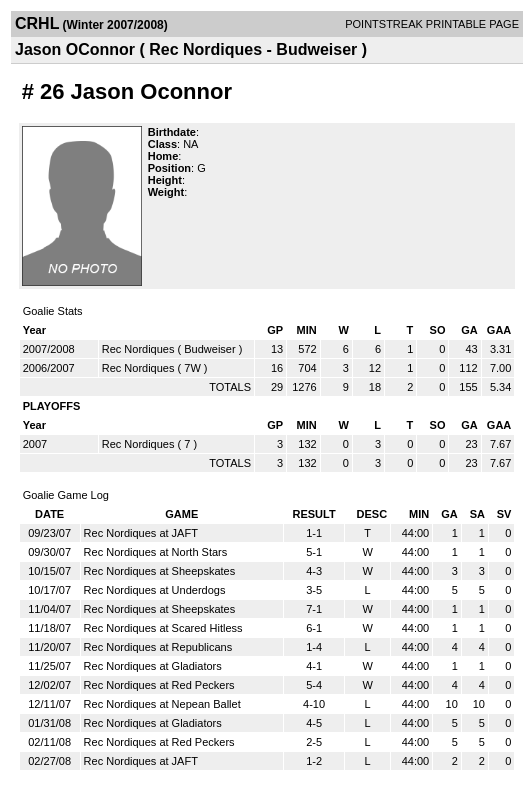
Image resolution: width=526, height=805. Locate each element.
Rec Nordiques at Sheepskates (160, 571)
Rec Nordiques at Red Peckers (159, 685)
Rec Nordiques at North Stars (156, 552)
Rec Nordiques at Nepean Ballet (162, 704)
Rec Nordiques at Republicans (158, 647)
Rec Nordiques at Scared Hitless (163, 628)
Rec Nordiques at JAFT (141, 533)
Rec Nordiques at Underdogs (155, 590)
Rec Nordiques (138, 349)
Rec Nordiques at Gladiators (153, 666)
